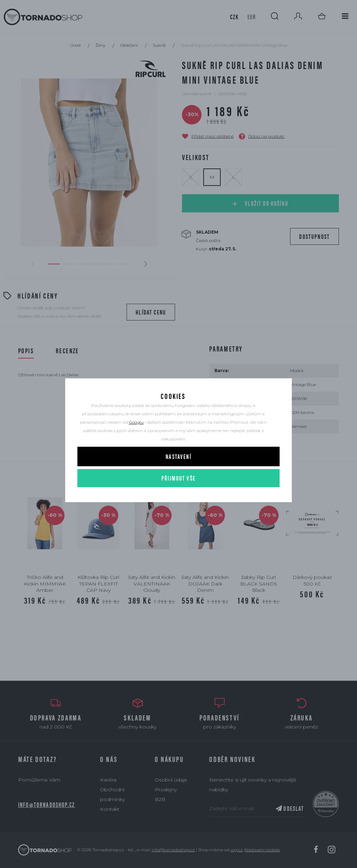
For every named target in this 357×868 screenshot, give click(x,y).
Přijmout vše (178, 489)
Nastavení (178, 467)
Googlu (136, 433)
